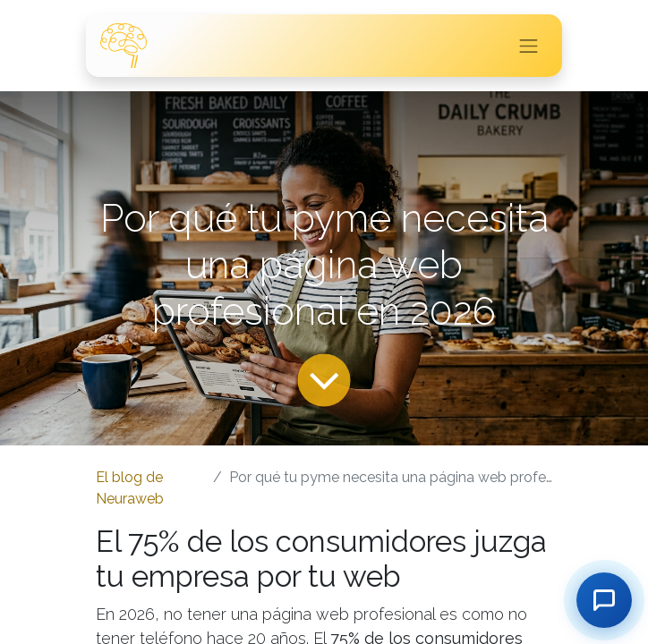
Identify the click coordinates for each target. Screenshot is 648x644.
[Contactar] (604, 600)
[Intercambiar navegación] (529, 46)
